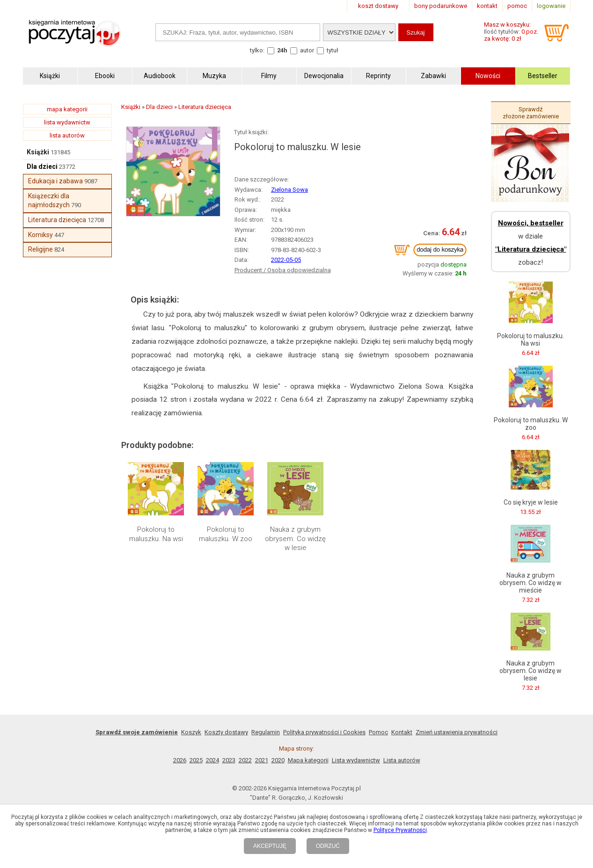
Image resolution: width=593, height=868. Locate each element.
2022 (245, 760)
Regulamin (266, 732)
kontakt (487, 6)
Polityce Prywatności (400, 830)
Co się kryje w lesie (531, 502)
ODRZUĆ (328, 846)
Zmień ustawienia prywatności (457, 732)
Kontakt (402, 732)
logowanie (551, 6)
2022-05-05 (286, 260)
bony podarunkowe (441, 6)
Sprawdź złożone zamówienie (531, 113)
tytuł (333, 50)
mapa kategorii (67, 109)
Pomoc (378, 732)
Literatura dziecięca (57, 220)
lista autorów (67, 135)
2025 (196, 760)
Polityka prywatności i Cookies (324, 732)
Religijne (40, 249)
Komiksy (40, 235)
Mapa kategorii (308, 760)
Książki (38, 152)
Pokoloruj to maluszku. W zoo (226, 534)
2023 (229, 760)
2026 (180, 760)
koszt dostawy (378, 6)
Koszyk (191, 732)
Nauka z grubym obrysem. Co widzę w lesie (295, 539)
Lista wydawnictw (356, 760)
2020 (278, 760)
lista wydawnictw (67, 122)
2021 (262, 760)
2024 (212, 760)
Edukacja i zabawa (55, 181)
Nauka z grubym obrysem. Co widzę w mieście (531, 583)
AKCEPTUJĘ (270, 846)
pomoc (517, 6)
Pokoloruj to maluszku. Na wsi (156, 534)
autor (307, 50)
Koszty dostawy (226, 732)
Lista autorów (402, 760)
